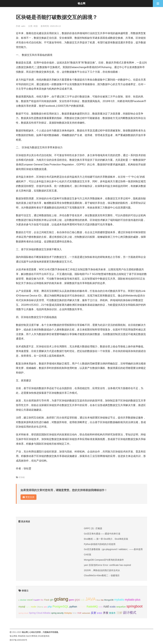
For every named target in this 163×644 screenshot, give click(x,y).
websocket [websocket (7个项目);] (86, 613)
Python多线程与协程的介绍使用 (100, 544)
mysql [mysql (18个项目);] (22, 607)
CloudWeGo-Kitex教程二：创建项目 (102, 575)
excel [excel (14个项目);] (30, 600)
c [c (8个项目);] (19, 600)
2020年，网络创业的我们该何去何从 (102, 570)
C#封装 (88, 555)
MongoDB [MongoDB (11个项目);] (109, 600)
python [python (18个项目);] (73, 607)
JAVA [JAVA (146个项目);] (91, 599)
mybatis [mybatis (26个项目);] (119, 600)
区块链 (22, 477)
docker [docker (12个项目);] (23, 600)
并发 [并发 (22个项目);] (106, 613)
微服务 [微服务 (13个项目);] (112, 613)
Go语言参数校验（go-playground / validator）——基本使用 (113, 549)
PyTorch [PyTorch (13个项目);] (82, 607)
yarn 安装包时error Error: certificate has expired (107, 565)
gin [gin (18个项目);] (52, 600)
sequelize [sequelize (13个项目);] (121, 607)
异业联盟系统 (44, 636)
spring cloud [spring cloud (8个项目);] (23, 613)
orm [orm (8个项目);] (45, 607)
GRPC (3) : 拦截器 (93, 528)
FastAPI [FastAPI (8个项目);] (37, 600)
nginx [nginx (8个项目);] (28, 607)
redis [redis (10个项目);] (101, 607)
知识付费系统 (32, 636)
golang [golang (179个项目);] (61, 599)
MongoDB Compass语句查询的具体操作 (104, 560)
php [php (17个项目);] (50, 607)
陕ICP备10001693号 (18, 640)
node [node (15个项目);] (34, 607)
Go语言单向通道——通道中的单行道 (102, 534)
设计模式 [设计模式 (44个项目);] (130, 613)
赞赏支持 (28, 497)
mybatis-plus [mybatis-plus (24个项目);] (133, 600)
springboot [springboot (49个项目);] (134, 606)
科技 (36, 26)
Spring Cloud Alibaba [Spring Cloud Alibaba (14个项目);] (40, 613)
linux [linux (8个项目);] (98, 600)
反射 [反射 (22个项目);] (94, 613)
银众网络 (14, 636)
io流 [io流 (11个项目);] (83, 600)
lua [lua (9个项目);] (102, 600)
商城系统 (22, 636)
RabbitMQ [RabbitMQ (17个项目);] (92, 607)
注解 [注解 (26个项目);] (119, 613)
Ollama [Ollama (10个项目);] (40, 607)
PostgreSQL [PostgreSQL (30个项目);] (61, 606)
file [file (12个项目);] (42, 600)
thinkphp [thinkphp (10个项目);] (68, 613)
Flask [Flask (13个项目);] (47, 600)
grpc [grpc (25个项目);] (77, 600)
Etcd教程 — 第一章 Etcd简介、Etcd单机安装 (106, 539)
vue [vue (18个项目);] (79, 613)
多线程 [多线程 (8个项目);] (100, 613)
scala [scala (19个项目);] (113, 607)
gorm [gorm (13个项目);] (71, 600)
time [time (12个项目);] (75, 613)
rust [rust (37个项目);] (106, 606)
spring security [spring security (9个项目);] (57, 613)
